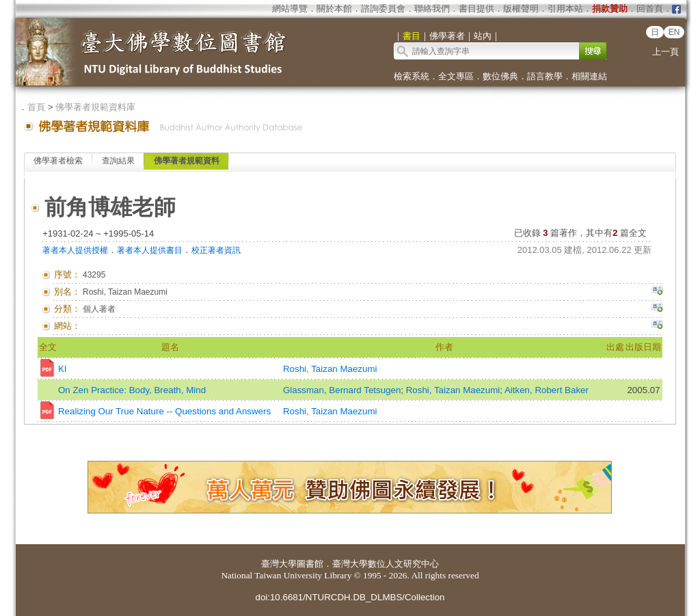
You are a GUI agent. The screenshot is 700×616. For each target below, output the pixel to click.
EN (674, 32)
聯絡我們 (432, 9)
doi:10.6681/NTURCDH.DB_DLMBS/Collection (350, 597)
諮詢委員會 (383, 9)
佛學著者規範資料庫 (95, 107)
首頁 (36, 107)
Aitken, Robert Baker (547, 390)
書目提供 (476, 9)
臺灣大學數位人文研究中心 (386, 564)
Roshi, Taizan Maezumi (330, 369)
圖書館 (310, 564)
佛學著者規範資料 (187, 161)
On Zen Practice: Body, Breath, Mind (132, 390)
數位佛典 (500, 76)
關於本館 (334, 9)
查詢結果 (118, 161)
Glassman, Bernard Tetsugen (342, 390)
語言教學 (545, 76)
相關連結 (589, 76)
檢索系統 (412, 76)
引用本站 (565, 9)
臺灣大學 (279, 564)
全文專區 (456, 76)
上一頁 (665, 52)
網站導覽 (290, 9)
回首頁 (650, 9)
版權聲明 (521, 9)
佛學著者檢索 (58, 161)
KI (63, 369)
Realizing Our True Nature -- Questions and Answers (164, 411)
